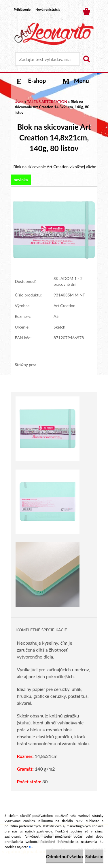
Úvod (19, 102)
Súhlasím (94, 856)
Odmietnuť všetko (64, 856)
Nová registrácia (48, 9)
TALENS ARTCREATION (47, 102)
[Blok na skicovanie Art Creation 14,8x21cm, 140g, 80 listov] (54, 189)
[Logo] (54, 34)
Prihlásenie (22, 9)
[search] (86, 59)
